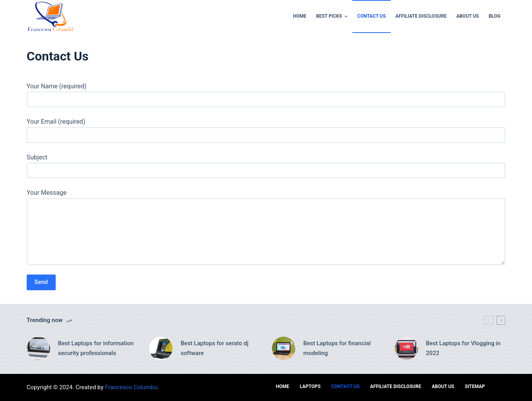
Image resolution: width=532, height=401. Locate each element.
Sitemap (475, 386)
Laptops (310, 386)
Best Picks (333, 16)
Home (300, 16)
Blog (494, 16)
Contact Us (372, 16)
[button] (346, 16)
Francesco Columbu (131, 387)
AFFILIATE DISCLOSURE (421, 16)
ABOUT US (467, 16)
